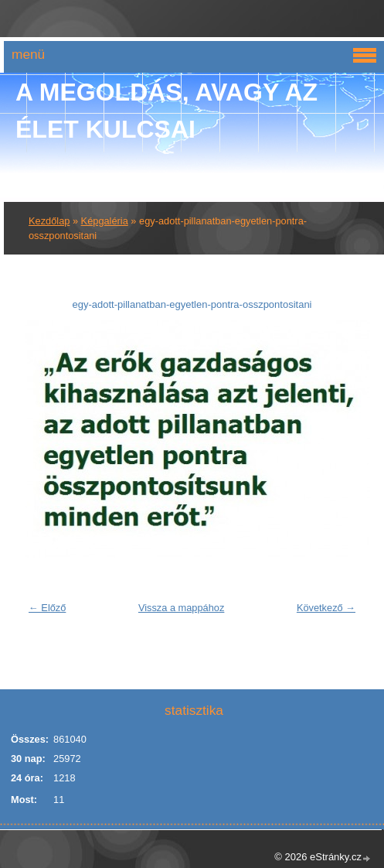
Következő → (326, 608)
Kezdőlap (49, 221)
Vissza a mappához (181, 608)
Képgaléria (105, 221)
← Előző (47, 608)
